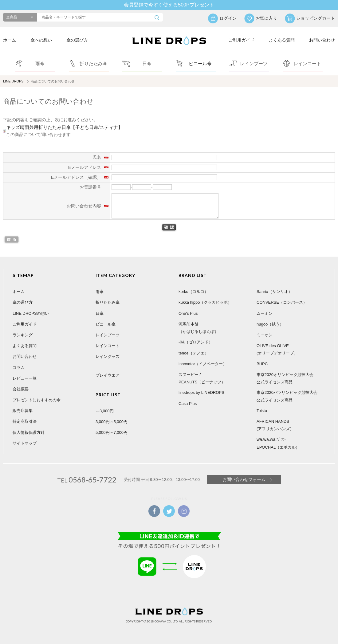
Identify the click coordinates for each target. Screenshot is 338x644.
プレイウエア (108, 375)
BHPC (262, 364)
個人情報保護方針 (29, 432)
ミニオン (265, 335)
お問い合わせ (322, 40)
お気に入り (266, 18)
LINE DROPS (13, 81)
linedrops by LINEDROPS (201, 392)
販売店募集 (23, 411)
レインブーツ (108, 335)
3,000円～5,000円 (112, 422)
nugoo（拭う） (270, 324)
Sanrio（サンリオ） (274, 292)
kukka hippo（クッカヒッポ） (205, 302)
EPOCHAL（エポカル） (278, 447)
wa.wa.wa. (267, 439)
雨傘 (100, 292)
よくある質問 (282, 40)
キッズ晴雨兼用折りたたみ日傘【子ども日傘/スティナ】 (64, 127)
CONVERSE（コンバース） (282, 302)
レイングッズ (108, 356)
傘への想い (41, 40)
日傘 (100, 313)
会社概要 (21, 389)
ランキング (23, 335)
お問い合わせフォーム (244, 479)
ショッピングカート (316, 18)
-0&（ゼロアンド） (196, 342)
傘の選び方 (77, 40)
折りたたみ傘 (108, 302)
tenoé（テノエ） (194, 353)
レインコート (108, 346)
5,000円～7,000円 (112, 432)
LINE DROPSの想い (31, 313)
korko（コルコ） (193, 292)
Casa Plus (188, 404)
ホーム (10, 40)
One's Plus (188, 313)
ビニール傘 (106, 324)
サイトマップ (25, 443)
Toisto (262, 411)
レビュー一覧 (25, 378)
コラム (19, 368)
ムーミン (265, 313)
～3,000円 (105, 411)
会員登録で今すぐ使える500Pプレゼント (169, 5)
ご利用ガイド (242, 40)
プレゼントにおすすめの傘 (37, 400)
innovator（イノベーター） (203, 364)
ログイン (228, 18)
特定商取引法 (25, 421)
